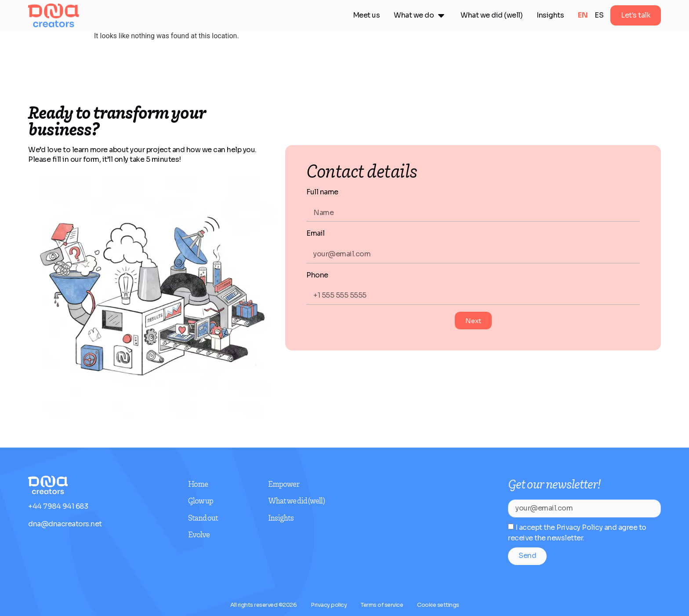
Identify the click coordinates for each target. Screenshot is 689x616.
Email (315, 233)
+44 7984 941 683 (58, 506)
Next (473, 321)
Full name (322, 192)
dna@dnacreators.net (65, 524)
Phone (317, 275)
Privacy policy (329, 605)
